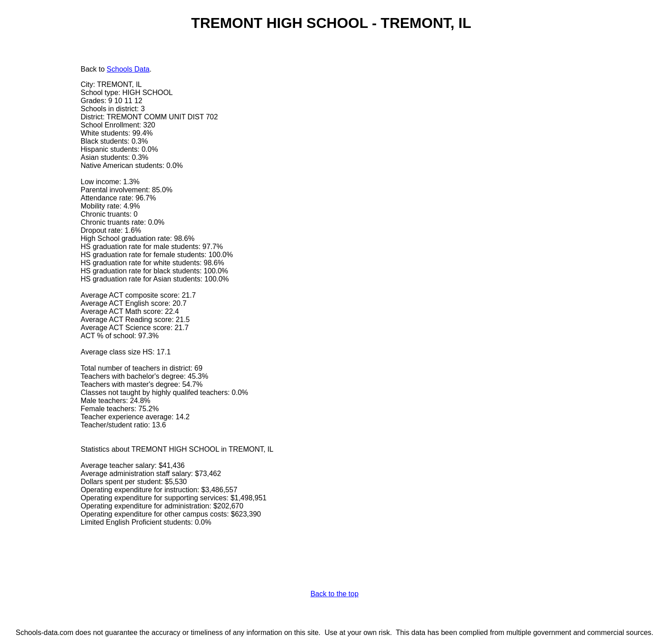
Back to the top (334, 594)
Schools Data (128, 69)
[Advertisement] (43, 201)
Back (89, 69)
